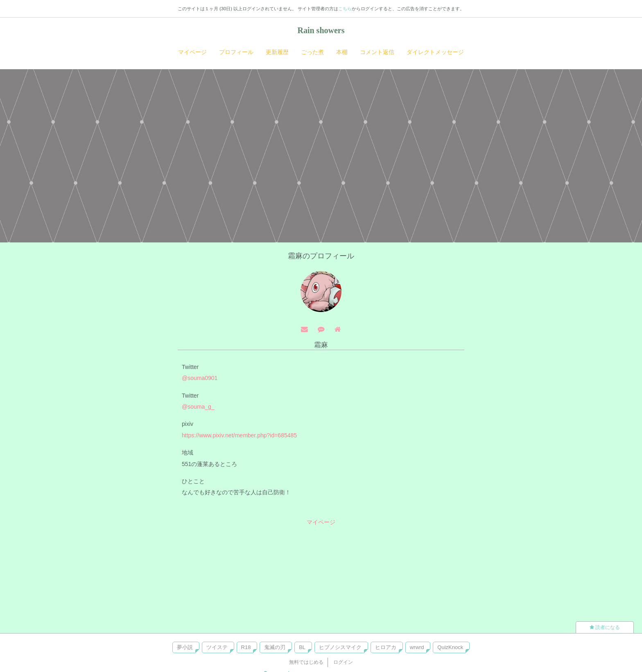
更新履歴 (277, 52)
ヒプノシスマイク (340, 647)
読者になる (605, 627)
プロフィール (236, 52)
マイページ (192, 52)
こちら (345, 9)
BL (302, 647)
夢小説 (185, 647)
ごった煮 (312, 52)
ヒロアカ (386, 647)
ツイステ (217, 647)
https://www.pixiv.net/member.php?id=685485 (239, 435)
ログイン (343, 662)
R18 (246, 647)
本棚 (342, 52)
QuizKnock (450, 647)
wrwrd (417, 647)
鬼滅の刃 (275, 647)
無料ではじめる (306, 662)
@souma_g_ (198, 407)
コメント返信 (377, 52)
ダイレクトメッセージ (435, 52)
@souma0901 (200, 378)
